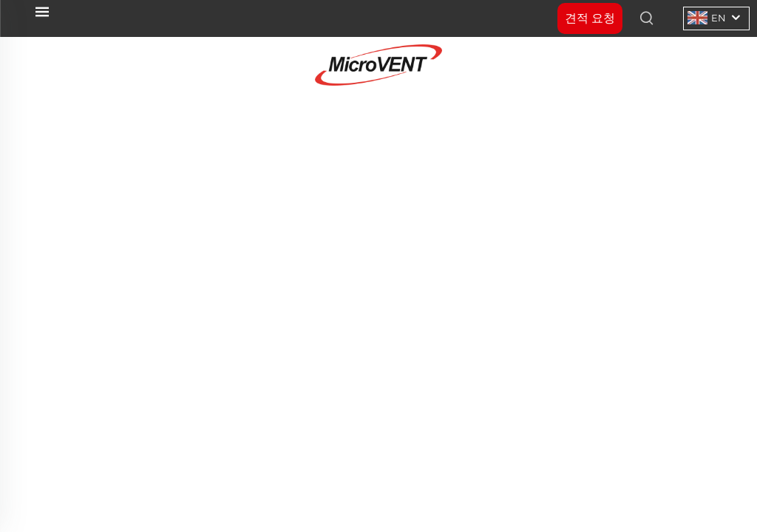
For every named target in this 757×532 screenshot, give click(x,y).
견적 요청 (590, 18)
